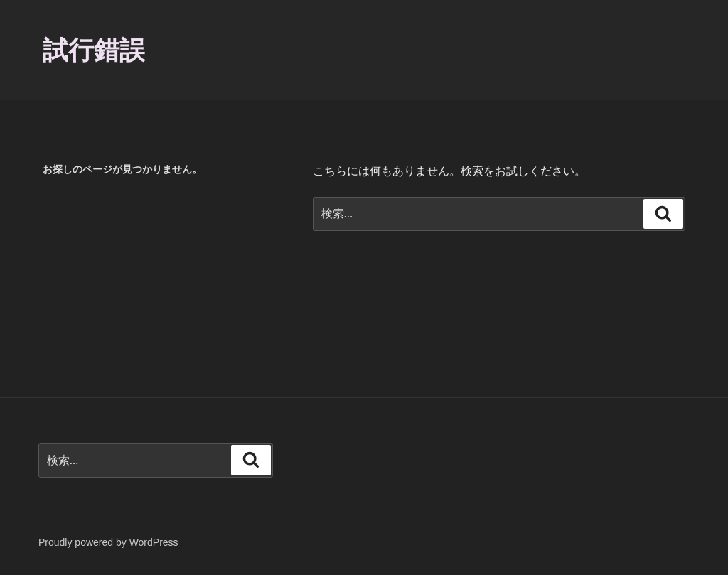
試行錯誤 (94, 50)
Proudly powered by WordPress (108, 542)
